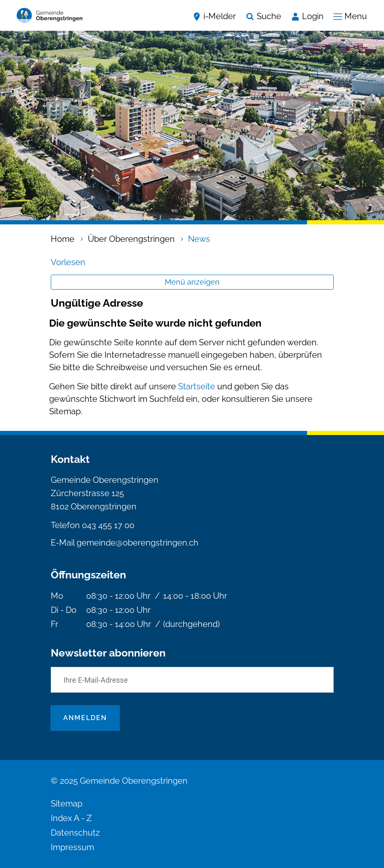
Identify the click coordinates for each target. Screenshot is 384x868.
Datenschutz (75, 833)
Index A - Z (71, 818)
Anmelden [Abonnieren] (85, 718)
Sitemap (67, 804)
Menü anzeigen (192, 282)
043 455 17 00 (108, 525)
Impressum (72, 847)
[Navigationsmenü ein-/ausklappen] (348, 15)
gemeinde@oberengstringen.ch (137, 543)
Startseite (197, 386)
